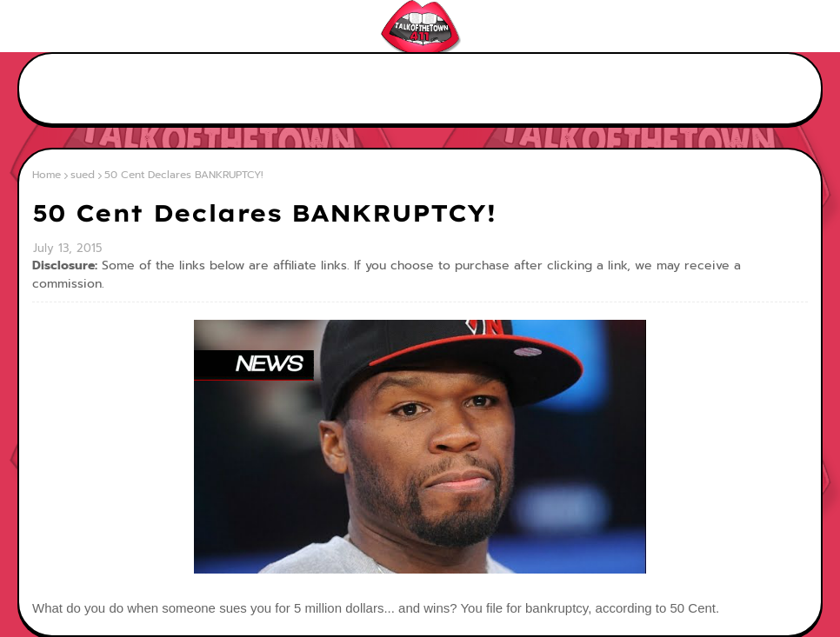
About (80, 26)
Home (29, 26)
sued (83, 175)
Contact (140, 26)
